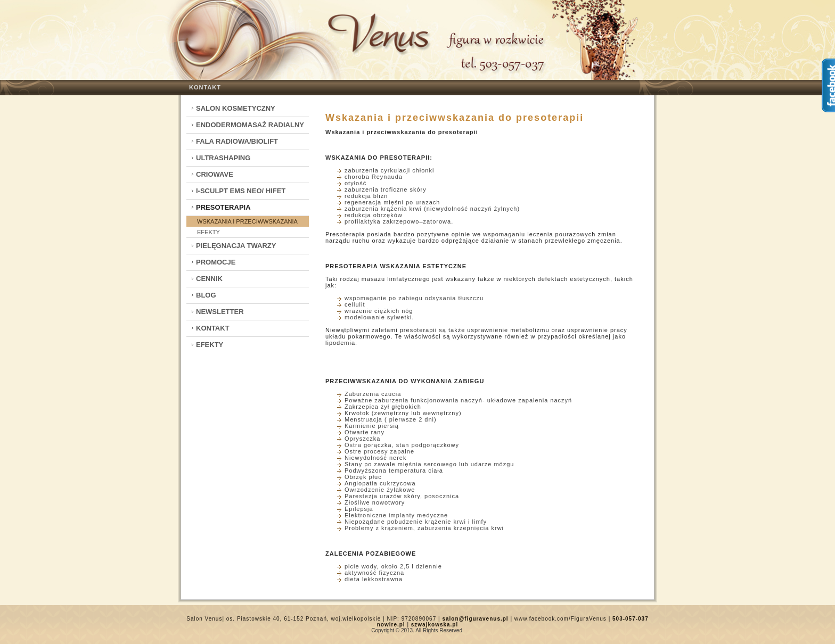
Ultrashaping (223, 158)
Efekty (208, 232)
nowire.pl (391, 625)
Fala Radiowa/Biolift (237, 141)
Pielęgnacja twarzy (236, 246)
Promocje (216, 262)
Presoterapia (223, 207)
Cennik (209, 279)
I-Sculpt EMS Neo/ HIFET (241, 191)
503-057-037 (631, 619)
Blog (206, 295)
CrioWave (215, 174)
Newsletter (220, 312)
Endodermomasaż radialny (250, 125)
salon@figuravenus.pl (475, 619)
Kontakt (205, 87)
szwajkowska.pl (435, 625)
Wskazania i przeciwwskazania (247, 221)
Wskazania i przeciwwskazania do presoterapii (455, 118)
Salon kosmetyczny (236, 108)
